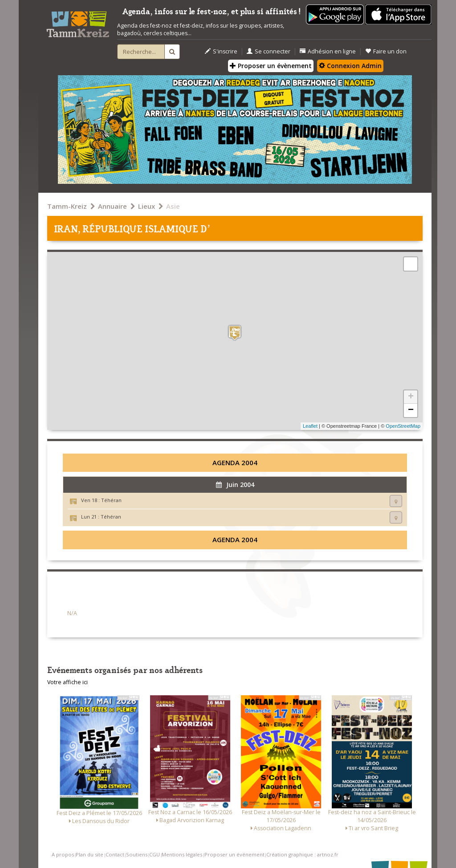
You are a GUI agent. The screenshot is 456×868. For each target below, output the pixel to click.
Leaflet (310, 426)
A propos (63, 854)
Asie (173, 206)
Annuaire (112, 206)
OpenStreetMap (403, 426)
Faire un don (386, 51)
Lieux (147, 206)
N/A (72, 613)
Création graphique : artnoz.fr (302, 854)
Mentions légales (182, 854)
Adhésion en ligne (328, 51)
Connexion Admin (350, 66)
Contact (115, 854)
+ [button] (411, 397)
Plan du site (90, 854)
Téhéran (111, 500)
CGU (155, 854)
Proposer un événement (234, 854)
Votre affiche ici (67, 682)
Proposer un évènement (271, 66)
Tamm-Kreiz (67, 206)
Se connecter (269, 51)
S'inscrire (221, 51)
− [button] (411, 410)
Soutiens (137, 854)
